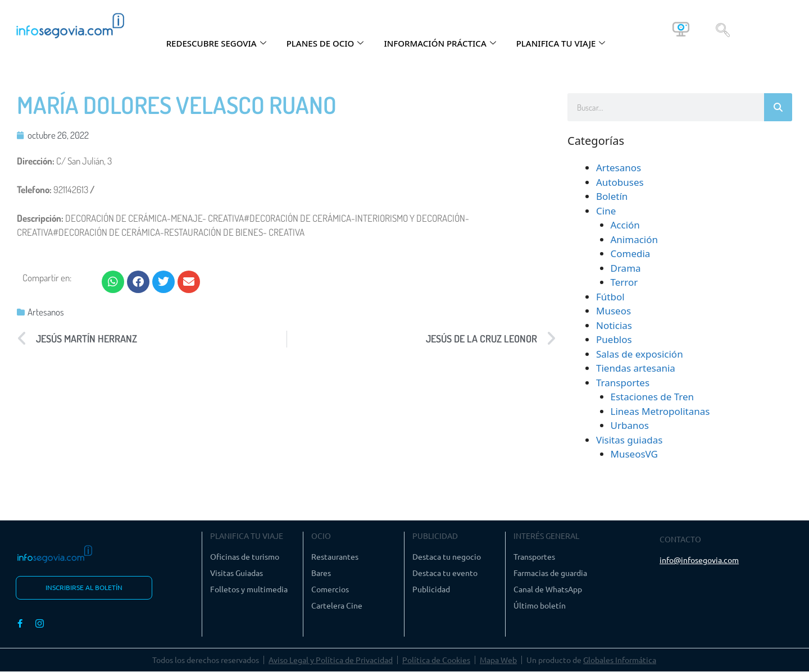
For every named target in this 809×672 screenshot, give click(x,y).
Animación (635, 239)
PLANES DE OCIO (325, 43)
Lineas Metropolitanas (660, 411)
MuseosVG (635, 454)
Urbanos (630, 425)
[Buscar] (778, 107)
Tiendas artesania (636, 368)
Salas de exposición (640, 354)
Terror (624, 282)
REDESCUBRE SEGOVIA (216, 43)
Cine (606, 211)
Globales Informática (620, 660)
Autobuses (620, 182)
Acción (625, 225)
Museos (613, 311)
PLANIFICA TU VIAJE (561, 43)
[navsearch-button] (723, 29)
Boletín (612, 196)
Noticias (614, 325)
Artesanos (46, 312)
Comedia (631, 253)
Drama (626, 268)
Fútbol (610, 297)
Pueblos (614, 339)
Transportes (623, 383)
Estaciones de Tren (653, 397)
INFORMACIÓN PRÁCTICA (440, 43)
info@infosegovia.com (699, 560)
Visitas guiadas (629, 440)
